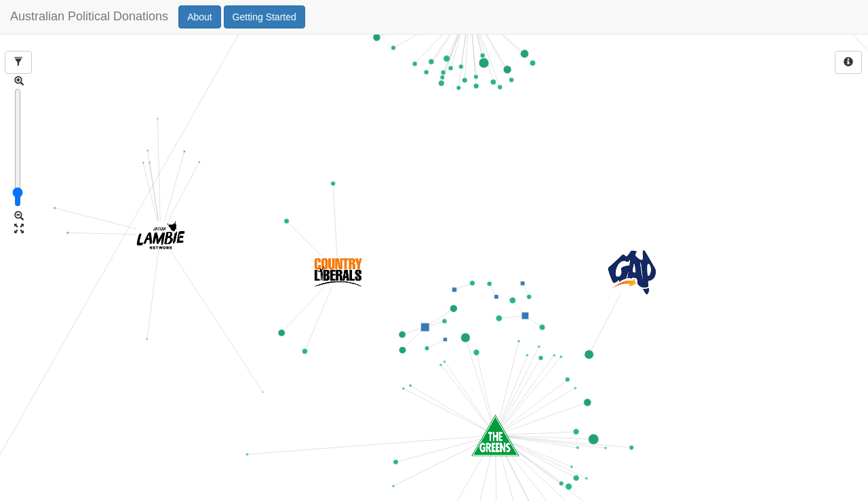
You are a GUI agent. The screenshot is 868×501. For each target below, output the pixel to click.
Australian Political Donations (89, 17)
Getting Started (264, 17)
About (200, 17)
